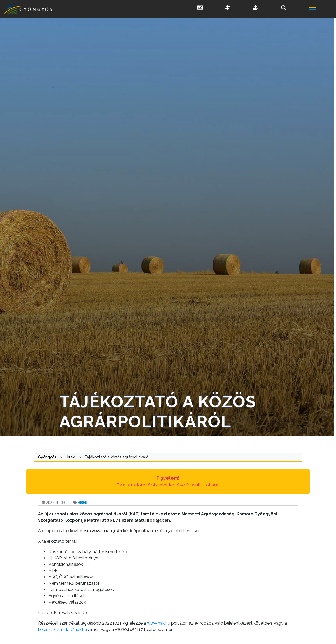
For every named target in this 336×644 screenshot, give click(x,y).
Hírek (82, 503)
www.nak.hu (159, 623)
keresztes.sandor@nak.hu (62, 629)
